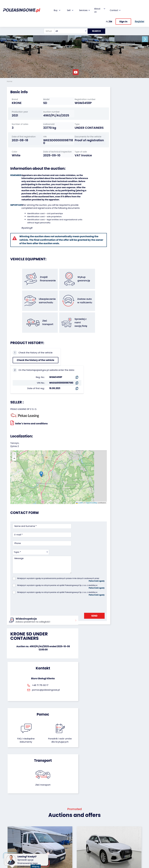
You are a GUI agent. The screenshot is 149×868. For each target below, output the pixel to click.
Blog (79, 816)
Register (81, 844)
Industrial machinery (12, 825)
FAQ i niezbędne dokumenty (65, 603)
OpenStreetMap (77, 463)
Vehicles (11, 812)
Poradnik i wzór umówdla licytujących (84, 605)
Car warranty (60, 816)
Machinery (12, 844)
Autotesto (58, 845)
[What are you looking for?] (48, 24)
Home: (10, 81)
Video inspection (59, 825)
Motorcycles (13, 848)
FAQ (79, 848)
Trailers (10, 816)
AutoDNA (58, 841)
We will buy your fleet (38, 814)
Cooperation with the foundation (83, 823)
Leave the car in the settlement (38, 820)
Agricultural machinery (13, 832)
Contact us (82, 840)
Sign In (123, 14)
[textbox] (69, 24)
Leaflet (65, 463)
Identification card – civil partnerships (43, 226)
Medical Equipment (12, 839)
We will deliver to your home (61, 832)
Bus (9, 820)
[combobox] (69, 24)
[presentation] (35, 545)
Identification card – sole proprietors (43, 229)
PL (107, 14)
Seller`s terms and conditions (29, 405)
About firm (82, 812)
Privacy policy (84, 858)
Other (10, 852)
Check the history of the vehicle (23, 368)
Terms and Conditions (82, 853)
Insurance (58, 820)
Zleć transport (121, 600)
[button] (146, 39)
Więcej (37, 865)
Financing (58, 812)
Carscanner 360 (62, 837)
